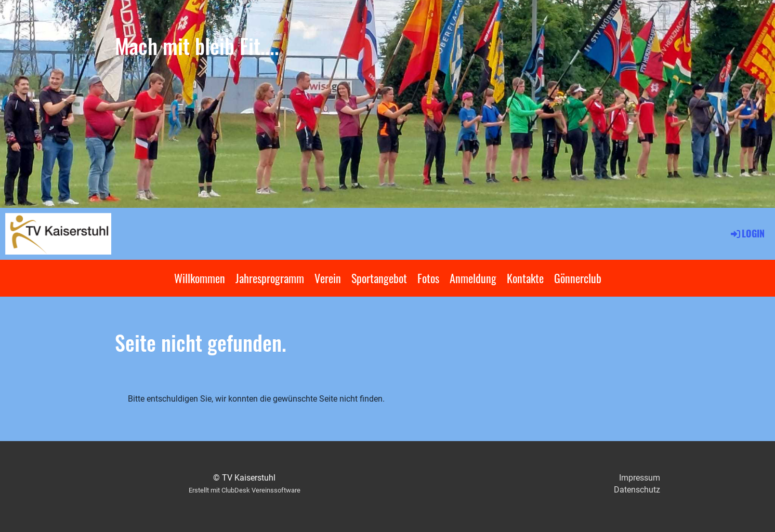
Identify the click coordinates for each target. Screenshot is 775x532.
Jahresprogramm (270, 278)
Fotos (428, 278)
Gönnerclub (578, 278)
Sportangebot (379, 278)
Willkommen (200, 278)
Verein (328, 278)
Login (747, 233)
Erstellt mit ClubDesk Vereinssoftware (245, 490)
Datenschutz (637, 490)
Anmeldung (473, 278)
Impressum (640, 478)
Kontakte (525, 278)
